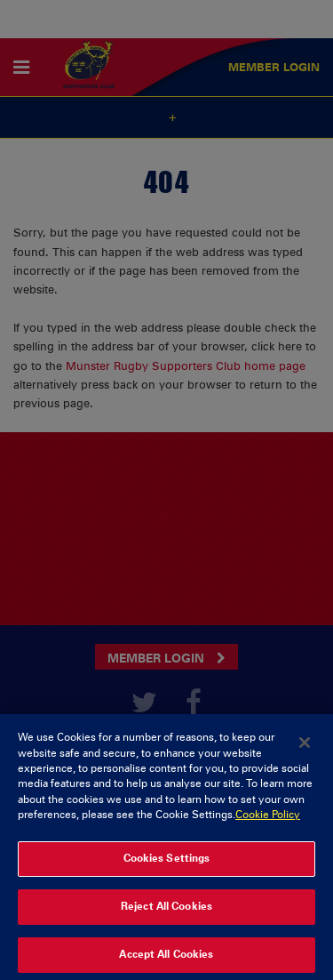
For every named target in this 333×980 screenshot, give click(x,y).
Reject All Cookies (166, 912)
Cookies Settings (167, 864)
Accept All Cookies (166, 960)
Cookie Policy (268, 821)
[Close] (305, 749)
